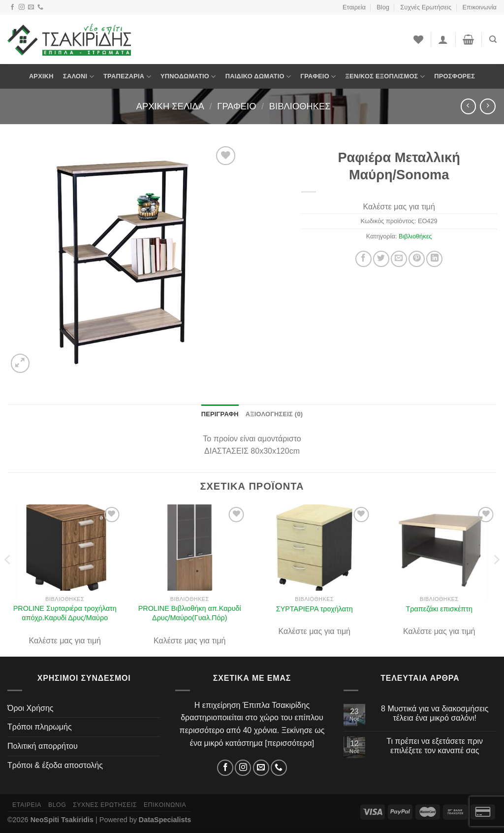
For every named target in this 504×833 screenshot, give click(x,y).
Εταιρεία (354, 7)
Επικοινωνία (480, 7)
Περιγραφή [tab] (220, 414)
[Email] (31, 7)
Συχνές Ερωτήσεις (426, 7)
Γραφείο (318, 77)
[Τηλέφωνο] (40, 7)
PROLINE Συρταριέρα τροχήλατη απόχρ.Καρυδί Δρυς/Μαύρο (65, 613)
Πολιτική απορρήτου (43, 746)
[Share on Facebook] (363, 259)
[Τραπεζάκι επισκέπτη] (439, 548)
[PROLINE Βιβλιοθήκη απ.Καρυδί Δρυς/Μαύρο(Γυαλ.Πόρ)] (189, 548)
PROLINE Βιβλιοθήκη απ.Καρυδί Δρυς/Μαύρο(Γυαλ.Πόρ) (190, 613)
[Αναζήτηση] (493, 39)
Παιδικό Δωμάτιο (258, 77)
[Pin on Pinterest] (417, 259)
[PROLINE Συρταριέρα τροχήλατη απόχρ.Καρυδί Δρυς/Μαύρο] (65, 548)
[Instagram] (22, 7)
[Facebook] (12, 7)
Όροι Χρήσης (31, 708)
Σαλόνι (79, 77)
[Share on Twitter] (381, 259)
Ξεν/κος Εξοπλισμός (385, 77)
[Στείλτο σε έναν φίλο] (399, 259)
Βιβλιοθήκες (300, 106)
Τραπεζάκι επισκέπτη (439, 609)
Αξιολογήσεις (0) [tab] (274, 414)
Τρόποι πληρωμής (40, 727)
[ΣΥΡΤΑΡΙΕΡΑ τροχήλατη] (315, 548)
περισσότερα (290, 743)
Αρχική (41, 76)
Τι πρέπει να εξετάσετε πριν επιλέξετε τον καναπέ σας (435, 746)
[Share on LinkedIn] (434, 259)
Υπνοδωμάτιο (188, 77)
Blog (383, 7)
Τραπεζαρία (127, 77)
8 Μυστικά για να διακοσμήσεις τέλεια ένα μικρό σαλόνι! (435, 713)
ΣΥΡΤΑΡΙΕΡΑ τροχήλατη (315, 609)
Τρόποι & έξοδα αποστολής (55, 765)
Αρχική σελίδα (170, 106)
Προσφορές (455, 76)
